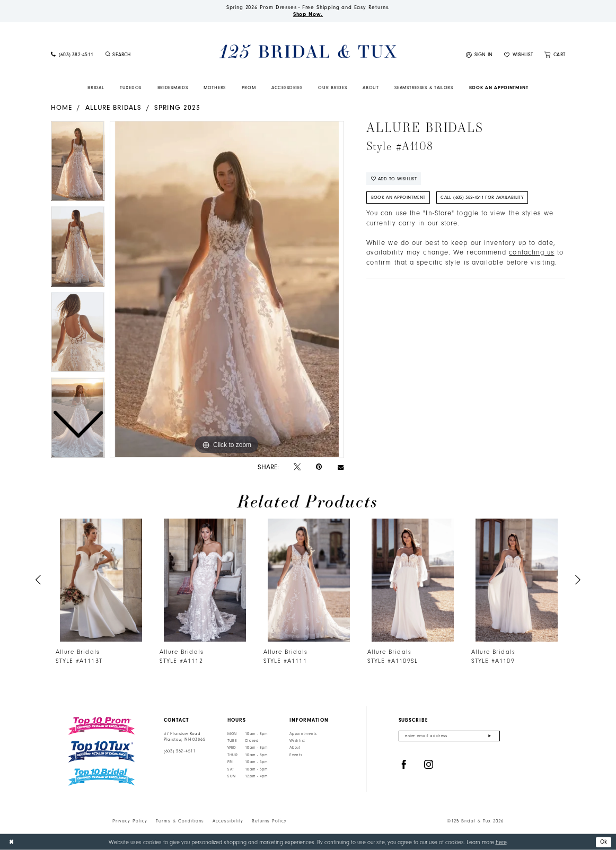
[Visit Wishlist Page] (518, 55)
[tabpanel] (227, 290)
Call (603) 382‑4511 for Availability (482, 197)
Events (296, 755)
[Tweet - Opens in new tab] (297, 467)
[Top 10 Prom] (102, 726)
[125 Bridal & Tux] (308, 52)
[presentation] (101, 580)
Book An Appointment (398, 197)
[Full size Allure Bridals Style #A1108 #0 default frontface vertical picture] (227, 290)
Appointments (303, 734)
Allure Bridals (113, 107)
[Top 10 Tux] (102, 752)
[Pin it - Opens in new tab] (319, 467)
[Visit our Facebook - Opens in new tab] (404, 765)
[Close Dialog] (11, 842)
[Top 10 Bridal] (102, 777)
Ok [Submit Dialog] (604, 841)
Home (61, 107)
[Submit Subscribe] (490, 736)
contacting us (531, 252)
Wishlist (297, 741)
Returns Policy (269, 821)
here (501, 842)
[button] (479, 55)
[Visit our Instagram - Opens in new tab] (429, 765)
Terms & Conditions (180, 821)
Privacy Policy (130, 821)
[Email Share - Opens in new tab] (341, 467)
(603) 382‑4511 (180, 751)
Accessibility (228, 821)
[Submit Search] (108, 55)
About (295, 748)
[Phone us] (72, 55)
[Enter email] (449, 736)
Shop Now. (308, 14)
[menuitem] (72, 55)
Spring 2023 (177, 107)
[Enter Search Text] (146, 55)
